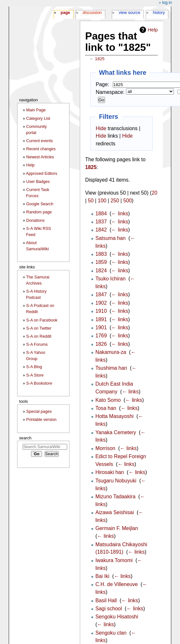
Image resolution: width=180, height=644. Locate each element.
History (159, 13)
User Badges (38, 182)
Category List (38, 119)
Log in (167, 3)
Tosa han (106, 408)
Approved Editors (42, 174)
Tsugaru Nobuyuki (116, 481)
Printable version (41, 420)
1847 (101, 294)
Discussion (92, 13)
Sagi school (109, 609)
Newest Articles (40, 157)
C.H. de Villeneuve (116, 584)
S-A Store (35, 375)
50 (91, 201)
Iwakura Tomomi (114, 560)
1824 (101, 271)
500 (127, 201)
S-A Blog (34, 367)
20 (154, 193)
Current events (40, 141)
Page (65, 13)
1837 (101, 222)
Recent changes (41, 149)
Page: (102, 84)
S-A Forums (37, 345)
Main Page (36, 110)
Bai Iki (102, 576)
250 (115, 201)
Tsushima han (111, 368)
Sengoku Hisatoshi (117, 617)
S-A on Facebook (42, 320)
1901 (101, 328)
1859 (101, 262)
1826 (101, 344)
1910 (101, 311)
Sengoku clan (111, 633)
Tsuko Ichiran (110, 279)
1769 (101, 336)
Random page (39, 212)
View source (130, 13)
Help (153, 30)
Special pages (39, 412)
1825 (100, 59)
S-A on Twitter (39, 328)
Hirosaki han (110, 472)
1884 (101, 214)
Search (25, 438)
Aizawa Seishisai (115, 512)
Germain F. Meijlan (117, 528)
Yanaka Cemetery (116, 432)
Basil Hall (106, 600)
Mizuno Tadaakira (115, 497)
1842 (101, 230)
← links (120, 214)
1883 (101, 254)
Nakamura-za (111, 352)
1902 (101, 303)
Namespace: (110, 92)
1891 (101, 319)
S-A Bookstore (39, 383)
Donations (35, 220)
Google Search (40, 204)
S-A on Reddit (39, 336)
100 (102, 201)
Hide (101, 128)
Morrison (105, 448)
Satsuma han (110, 238)
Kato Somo (108, 400)
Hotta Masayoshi (114, 416)
